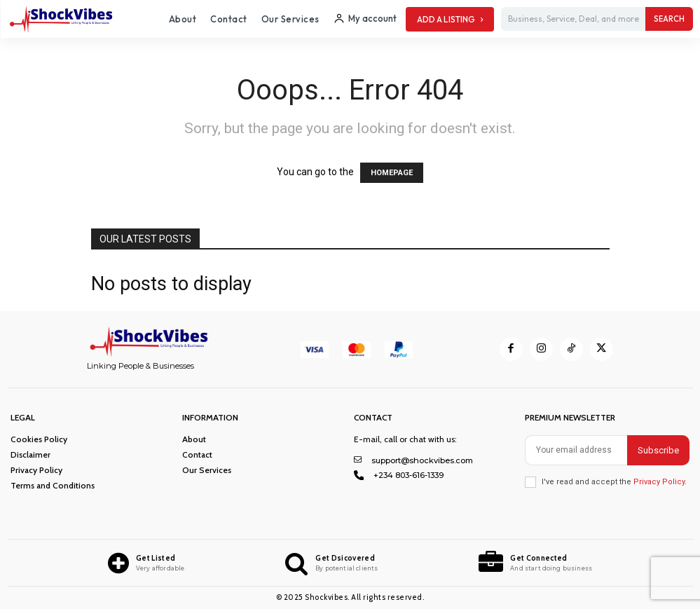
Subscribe (658, 450)
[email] (576, 450)
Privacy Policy (659, 482)
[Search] (669, 19)
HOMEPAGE (392, 173)
